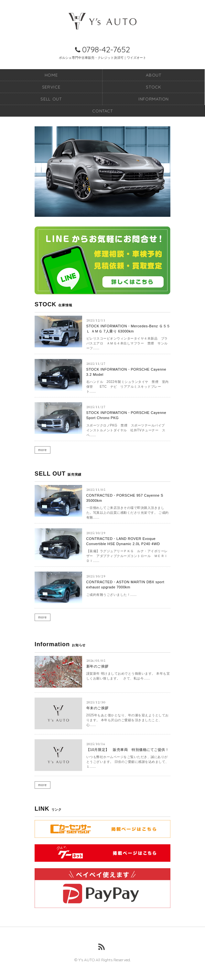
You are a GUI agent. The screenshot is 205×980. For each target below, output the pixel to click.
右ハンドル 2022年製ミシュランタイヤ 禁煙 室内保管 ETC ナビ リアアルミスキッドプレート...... (128, 387)
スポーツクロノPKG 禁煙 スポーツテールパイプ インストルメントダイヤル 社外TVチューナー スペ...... (127, 430)
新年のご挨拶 (97, 666)
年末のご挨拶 (97, 708)
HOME (51, 75)
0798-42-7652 (106, 49)
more (43, 450)
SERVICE (51, 87)
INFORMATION (154, 99)
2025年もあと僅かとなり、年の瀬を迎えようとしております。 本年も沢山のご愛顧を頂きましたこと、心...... (128, 720)
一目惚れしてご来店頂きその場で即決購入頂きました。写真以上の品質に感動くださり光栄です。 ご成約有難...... (128, 513)
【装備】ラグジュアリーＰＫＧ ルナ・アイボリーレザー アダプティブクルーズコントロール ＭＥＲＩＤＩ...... (127, 556)
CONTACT (102, 111)
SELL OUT (51, 99)
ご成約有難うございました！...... (112, 595)
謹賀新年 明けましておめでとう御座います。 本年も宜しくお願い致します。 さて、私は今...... (128, 676)
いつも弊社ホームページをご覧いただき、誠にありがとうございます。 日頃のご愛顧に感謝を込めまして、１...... (128, 762)
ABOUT (153, 75)
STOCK (153, 87)
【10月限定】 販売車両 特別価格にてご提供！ (128, 750)
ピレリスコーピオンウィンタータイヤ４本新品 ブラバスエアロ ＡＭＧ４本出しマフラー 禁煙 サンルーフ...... (127, 343)
